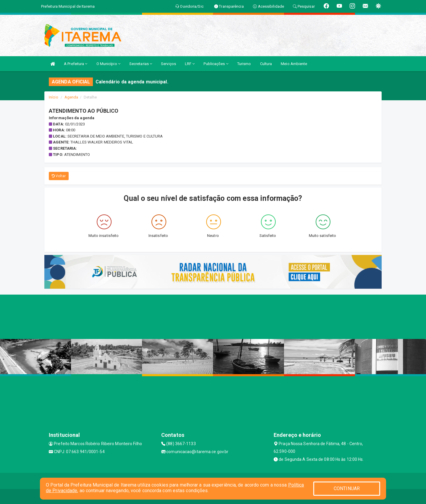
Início (54, 97)
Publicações (216, 64)
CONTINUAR (347, 488)
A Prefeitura (76, 64)
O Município (108, 64)
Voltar (59, 176)
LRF (190, 64)
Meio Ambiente (294, 64)
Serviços (168, 64)
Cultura (266, 64)
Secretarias (141, 64)
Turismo (244, 64)
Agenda (71, 97)
